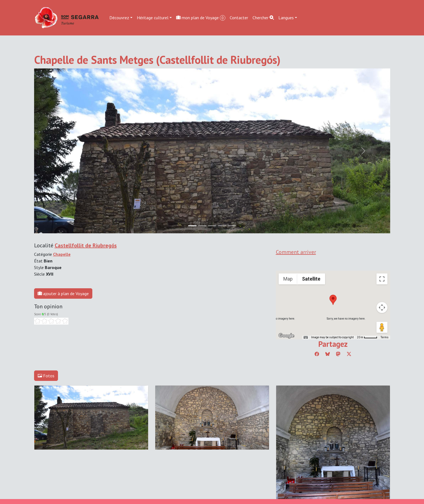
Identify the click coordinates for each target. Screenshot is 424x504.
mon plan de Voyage (201, 18)
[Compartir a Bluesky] (328, 354)
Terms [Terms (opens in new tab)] (385, 337)
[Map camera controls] (382, 308)
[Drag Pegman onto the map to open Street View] (382, 327)
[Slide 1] (202, 226)
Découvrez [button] (119, 18)
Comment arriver (296, 252)
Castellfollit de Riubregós (86, 245)
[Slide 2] (212, 226)
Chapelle (62, 254)
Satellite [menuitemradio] (311, 279)
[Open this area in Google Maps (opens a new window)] (286, 336)
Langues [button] (286, 18)
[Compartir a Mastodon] (338, 354)
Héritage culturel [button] (153, 18)
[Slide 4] (232, 226)
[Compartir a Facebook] (317, 354)
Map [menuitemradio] (288, 279)
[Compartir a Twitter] (349, 354)
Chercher (263, 18)
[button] (333, 300)
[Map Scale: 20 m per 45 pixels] (367, 337)
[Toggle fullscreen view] (382, 279)
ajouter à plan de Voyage (63, 293)
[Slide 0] (192, 226)
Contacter (239, 18)
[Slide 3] (222, 226)
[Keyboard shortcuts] (306, 337)
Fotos (46, 376)
